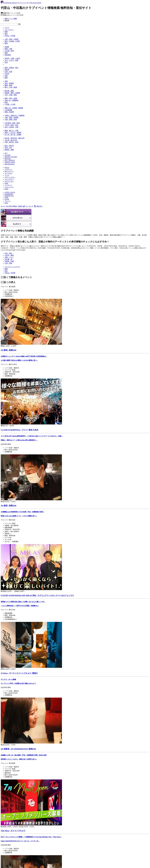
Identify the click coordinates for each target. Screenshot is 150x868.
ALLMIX (8, 155)
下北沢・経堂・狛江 (11, 125)
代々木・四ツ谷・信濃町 (13, 135)
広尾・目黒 (8, 72)
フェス (7, 175)
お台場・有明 (9, 51)
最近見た (38, 206)
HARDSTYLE (9, 196)
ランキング (28, 206)
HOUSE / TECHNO (11, 157)
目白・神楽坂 (9, 83)
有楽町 (7, 47)
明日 (11, 206)
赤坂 (6, 76)
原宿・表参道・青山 (11, 68)
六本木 (7, 74)
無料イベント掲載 (11, 19)
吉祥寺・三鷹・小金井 (12, 58)
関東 (6, 32)
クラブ (7, 28)
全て (6, 153)
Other (6, 203)
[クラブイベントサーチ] (12, 267)
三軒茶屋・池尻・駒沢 (12, 123)
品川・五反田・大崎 (11, 127)
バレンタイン (9, 30)
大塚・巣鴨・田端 (11, 119)
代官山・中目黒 (10, 36)
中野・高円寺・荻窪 (11, 142)
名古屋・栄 (8, 259)
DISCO (7, 168)
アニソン (8, 201)
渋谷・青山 (8, 253)
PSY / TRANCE (10, 160)
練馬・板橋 (8, 85)
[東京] (6, 271)
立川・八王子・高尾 (11, 60)
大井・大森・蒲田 (11, 95)
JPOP (6, 197)
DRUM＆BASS (10, 164)
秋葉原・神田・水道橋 (12, 93)
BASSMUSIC (9, 194)
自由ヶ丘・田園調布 (11, 100)
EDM (6, 183)
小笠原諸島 (8, 110)
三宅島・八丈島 (10, 104)
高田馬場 (8, 55)
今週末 (20, 206)
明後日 (15, 206)
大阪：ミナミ (9, 257)
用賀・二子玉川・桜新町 (13, 133)
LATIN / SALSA (10, 192)
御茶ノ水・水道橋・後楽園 (14, 108)
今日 (7, 206)
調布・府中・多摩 (11, 98)
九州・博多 (8, 263)
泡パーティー (9, 171)
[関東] (6, 269)
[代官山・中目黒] (10, 273)
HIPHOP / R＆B (10, 162)
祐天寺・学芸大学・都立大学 (15, 138)
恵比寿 (7, 70)
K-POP (7, 199)
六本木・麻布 (9, 255)
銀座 (6, 43)
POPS (6, 189)
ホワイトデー (9, 181)
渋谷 (6, 62)
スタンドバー (9, 187)
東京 (6, 34)
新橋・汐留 (8, 49)
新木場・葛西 (9, 91)
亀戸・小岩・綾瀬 (11, 87)
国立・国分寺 (9, 146)
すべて (3, 206)
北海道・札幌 (9, 261)
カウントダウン (10, 177)
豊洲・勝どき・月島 (11, 131)
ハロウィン (8, 169)
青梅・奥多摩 (9, 112)
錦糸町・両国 (9, 150)
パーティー (8, 185)
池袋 (6, 81)
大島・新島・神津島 (11, 117)
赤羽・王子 (8, 148)
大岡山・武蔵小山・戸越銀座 (15, 115)
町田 (6, 102)
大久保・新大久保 (11, 140)
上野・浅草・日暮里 (11, 39)
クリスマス (8, 173)
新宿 (6, 53)
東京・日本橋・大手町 (12, 41)
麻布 (6, 78)
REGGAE (8, 159)
